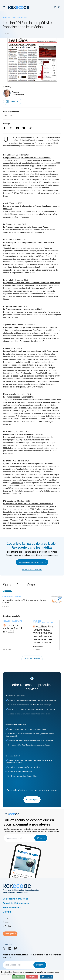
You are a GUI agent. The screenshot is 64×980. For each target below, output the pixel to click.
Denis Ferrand (17, 483)
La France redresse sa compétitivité (19, 397)
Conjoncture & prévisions (15, 899)
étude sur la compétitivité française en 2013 (42, 254)
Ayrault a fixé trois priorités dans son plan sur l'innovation (29, 464)
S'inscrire (41, 838)
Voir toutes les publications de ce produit (32, 562)
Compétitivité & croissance (16, 903)
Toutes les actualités (32, 659)
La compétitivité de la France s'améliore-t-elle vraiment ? (28, 504)
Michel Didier (50, 405)
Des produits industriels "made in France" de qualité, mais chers (31, 283)
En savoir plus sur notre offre (32, 569)
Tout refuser (32, 977)
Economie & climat (12, 908)
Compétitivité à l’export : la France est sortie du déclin (27, 158)
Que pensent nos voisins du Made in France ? (23, 434)
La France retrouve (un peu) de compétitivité (23, 309)
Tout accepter (18, 977)
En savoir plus (32, 800)
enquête (8, 285)
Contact (6, 918)
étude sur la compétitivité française (29, 359)
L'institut (7, 912)
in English (7, 926)
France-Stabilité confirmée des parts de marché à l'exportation (30, 351)
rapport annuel (43, 140)
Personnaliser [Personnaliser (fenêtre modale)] (46, 977)
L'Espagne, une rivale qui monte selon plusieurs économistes (30, 327)
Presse (6, 922)
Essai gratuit (10, 934)
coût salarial (36, 248)
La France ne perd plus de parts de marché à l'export (26, 227)
